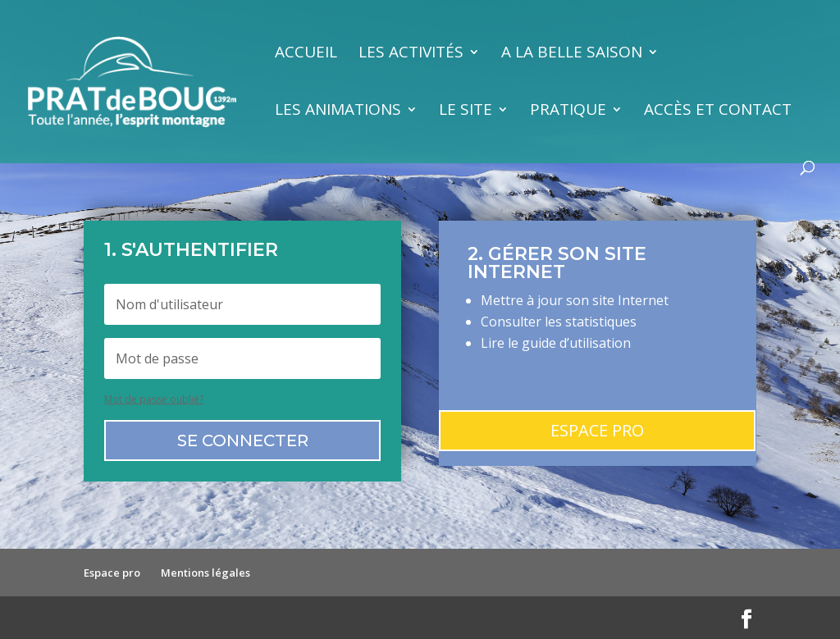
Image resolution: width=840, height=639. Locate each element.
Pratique (568, 112)
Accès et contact (718, 112)
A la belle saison (572, 54)
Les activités (411, 54)
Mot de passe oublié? (154, 399)
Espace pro (597, 430)
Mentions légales (205, 573)
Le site (466, 112)
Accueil (306, 54)
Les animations (338, 112)
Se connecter (243, 440)
